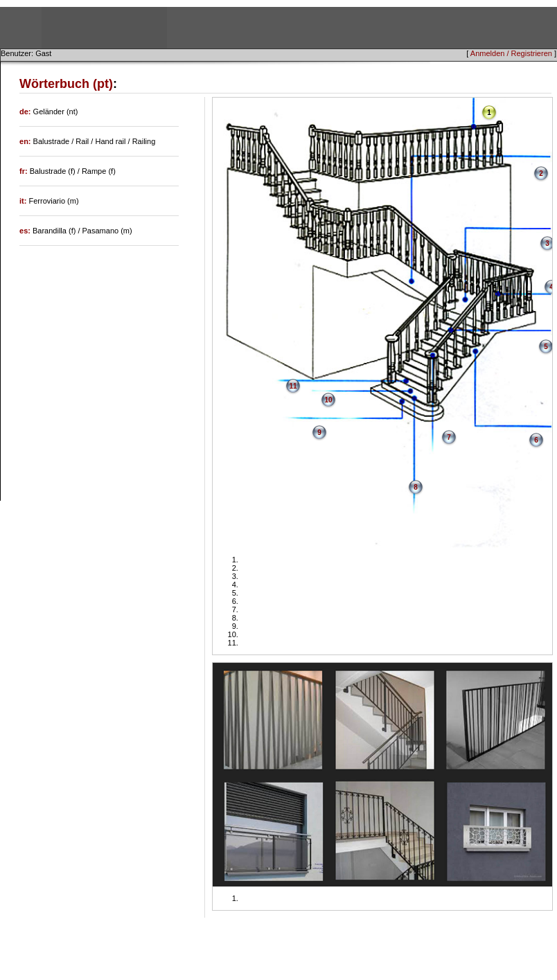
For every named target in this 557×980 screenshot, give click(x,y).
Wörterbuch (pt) (66, 84)
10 (328, 400)
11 (293, 386)
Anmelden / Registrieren (511, 53)
